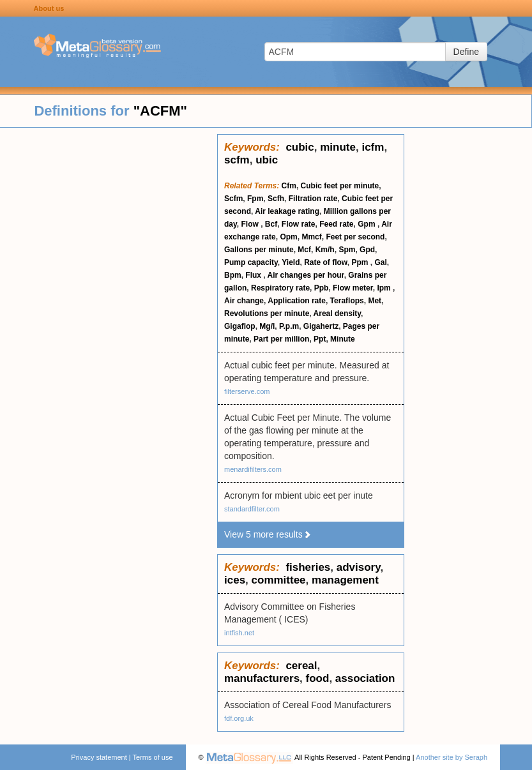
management (345, 580)
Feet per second (355, 237)
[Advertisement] (109, 326)
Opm (288, 237)
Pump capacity (251, 262)
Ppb (322, 288)
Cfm (289, 186)
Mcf (304, 250)
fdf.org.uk (239, 718)
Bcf (271, 224)
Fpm (255, 199)
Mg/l (267, 326)
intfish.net (239, 633)
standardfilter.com (252, 509)
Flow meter (353, 288)
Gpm (368, 224)
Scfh (276, 199)
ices (235, 580)
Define (466, 52)
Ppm (361, 262)
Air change (244, 301)
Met (375, 301)
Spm (347, 250)
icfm (373, 147)
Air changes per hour (306, 275)
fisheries (308, 567)
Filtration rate (313, 199)
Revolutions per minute (267, 313)
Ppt (320, 339)
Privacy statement (99, 757)
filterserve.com (247, 391)
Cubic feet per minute (340, 186)
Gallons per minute (259, 250)
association (365, 678)
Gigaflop (240, 326)
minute (338, 147)
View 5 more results (268, 534)
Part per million (281, 339)
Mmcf (311, 237)
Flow (251, 224)
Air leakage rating (287, 211)
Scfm (233, 199)
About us (49, 8)
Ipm (385, 288)
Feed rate (336, 224)
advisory (359, 567)
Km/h (325, 250)
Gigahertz (321, 326)
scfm (237, 160)
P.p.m (289, 326)
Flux (254, 275)
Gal (380, 262)
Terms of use (153, 757)
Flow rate (299, 224)
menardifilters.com (253, 469)
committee (279, 580)
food (318, 678)
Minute (343, 339)
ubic (267, 160)
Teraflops (347, 301)
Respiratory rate (280, 288)
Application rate (297, 301)
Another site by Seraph (452, 757)
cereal (301, 666)
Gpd (367, 250)
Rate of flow (326, 262)
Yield (291, 262)
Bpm (233, 275)
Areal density (337, 313)
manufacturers (262, 678)
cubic (300, 147)
